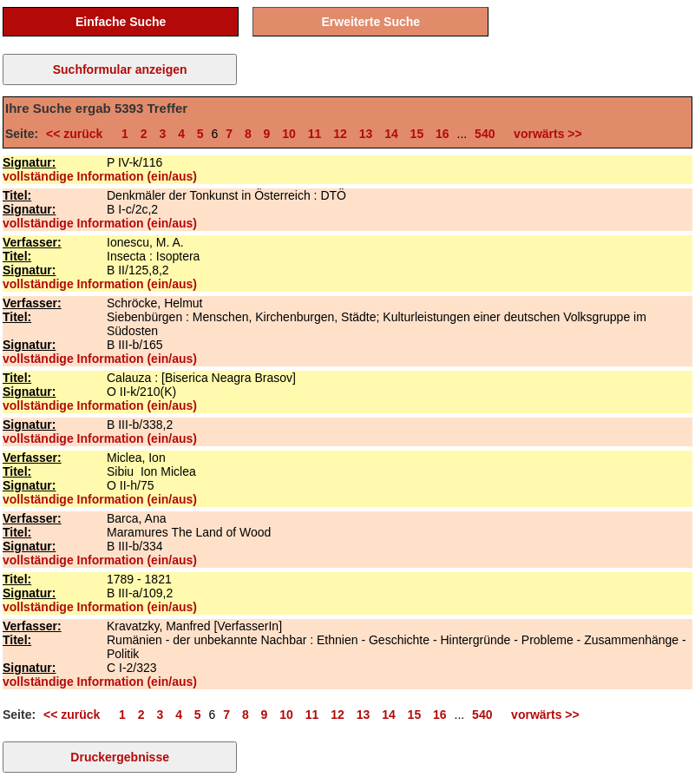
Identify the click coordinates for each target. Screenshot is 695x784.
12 (340, 134)
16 (443, 134)
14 (391, 134)
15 (417, 134)
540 (485, 134)
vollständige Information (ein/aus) (100, 176)
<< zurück (78, 134)
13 (366, 134)
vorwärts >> (544, 134)
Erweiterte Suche (371, 22)
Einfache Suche (121, 22)
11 (315, 134)
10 (289, 134)
